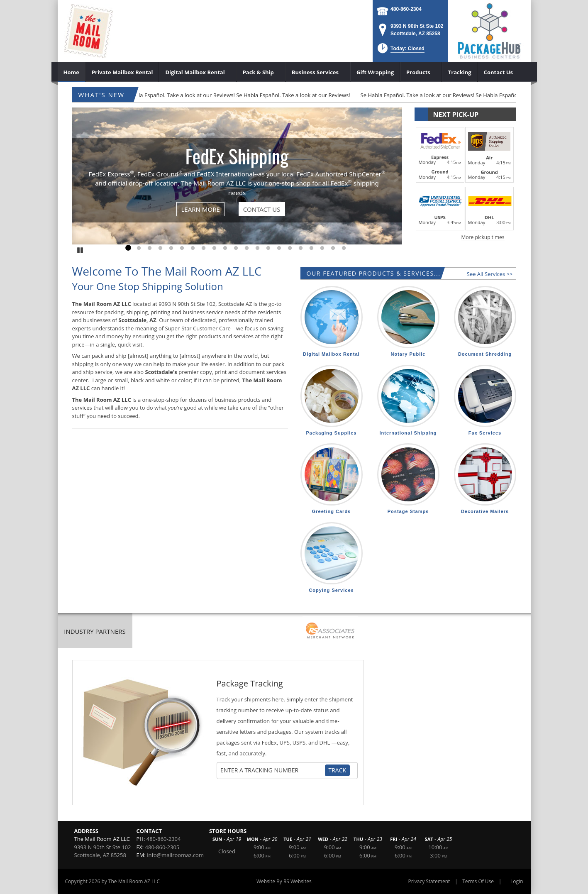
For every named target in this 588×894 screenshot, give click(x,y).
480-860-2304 (406, 9)
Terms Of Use (478, 881)
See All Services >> (490, 274)
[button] (400, 51)
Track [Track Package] (338, 770)
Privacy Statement (429, 881)
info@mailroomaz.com (175, 855)
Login (517, 881)
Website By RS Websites (284, 881)
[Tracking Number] (272, 770)
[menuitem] (72, 72)
